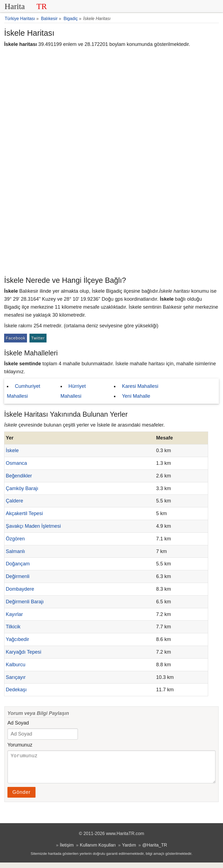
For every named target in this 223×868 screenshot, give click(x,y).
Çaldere (14, 501)
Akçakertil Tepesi (24, 513)
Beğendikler (19, 476)
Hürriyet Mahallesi (73, 391)
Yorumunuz (20, 745)
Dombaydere (20, 589)
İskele (12, 450)
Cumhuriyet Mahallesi (24, 391)
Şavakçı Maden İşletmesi (33, 526)
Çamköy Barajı (22, 488)
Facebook (16, 338)
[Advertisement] (111, 232)
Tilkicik (13, 627)
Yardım (129, 850)
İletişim (67, 850)
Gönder (21, 798)
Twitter (38, 338)
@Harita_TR (155, 850)
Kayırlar (14, 614)
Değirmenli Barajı (25, 602)
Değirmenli (18, 576)
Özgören (15, 539)
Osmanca (16, 463)
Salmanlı (15, 551)
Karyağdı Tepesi (24, 652)
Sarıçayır (16, 677)
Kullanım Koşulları (98, 850)
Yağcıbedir (17, 639)
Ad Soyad (18, 723)
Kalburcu (16, 665)
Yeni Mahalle (136, 396)
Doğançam (18, 564)
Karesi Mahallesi (140, 386)
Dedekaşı (16, 690)
